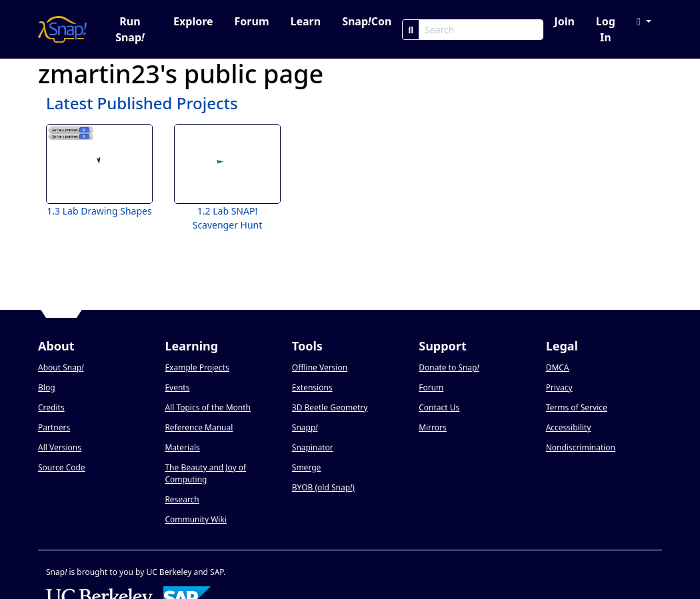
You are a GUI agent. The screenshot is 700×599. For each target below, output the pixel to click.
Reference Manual (199, 427)
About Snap (61, 367)
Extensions (312, 387)
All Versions (60, 447)
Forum (252, 21)
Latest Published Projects (142, 103)
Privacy (559, 387)
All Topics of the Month (208, 407)
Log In (606, 29)
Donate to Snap (449, 367)
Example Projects (197, 367)
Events (177, 387)
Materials (182, 447)
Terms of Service (577, 407)
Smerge (307, 467)
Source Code (62, 467)
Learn (305, 21)
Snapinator (313, 447)
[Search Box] (481, 30)
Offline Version (320, 367)
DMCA (558, 367)
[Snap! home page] (62, 29)
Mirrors (433, 427)
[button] (644, 21)
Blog (47, 387)
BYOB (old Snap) (323, 487)
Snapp (305, 427)
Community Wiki (196, 519)
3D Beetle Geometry (330, 407)
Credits (51, 407)
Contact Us (439, 407)
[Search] (411, 30)
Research (182, 499)
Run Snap (130, 29)
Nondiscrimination (581, 447)
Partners (54, 427)
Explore (193, 21)
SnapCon (367, 21)
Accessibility (569, 427)
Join (564, 21)
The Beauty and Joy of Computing (205, 473)
